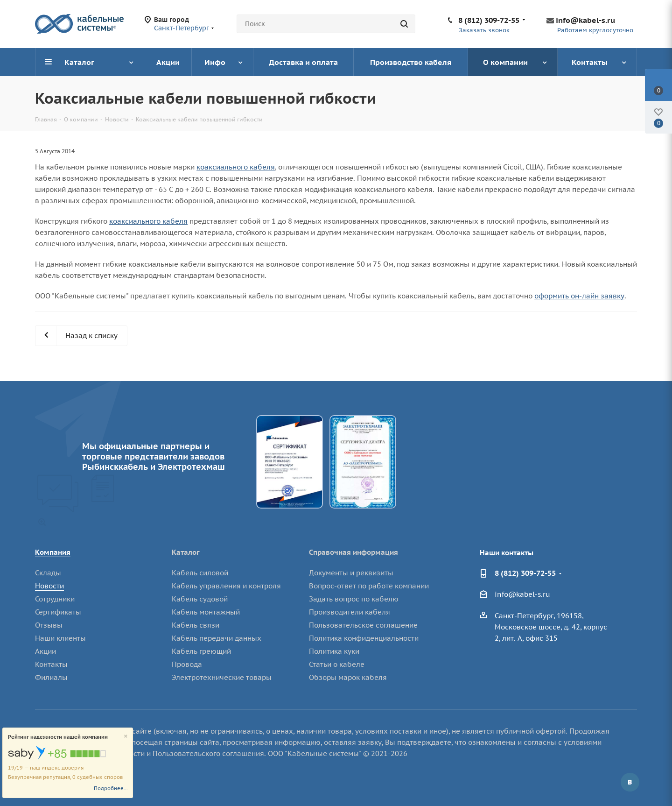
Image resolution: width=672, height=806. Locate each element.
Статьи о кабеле (337, 664)
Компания (53, 552)
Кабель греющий (201, 651)
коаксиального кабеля (236, 167)
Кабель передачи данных (217, 638)
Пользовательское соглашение (363, 625)
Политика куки (334, 651)
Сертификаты (58, 612)
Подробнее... (111, 788)
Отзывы (49, 625)
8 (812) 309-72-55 (489, 20)
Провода (187, 664)
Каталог (186, 552)
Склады (48, 573)
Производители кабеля (350, 612)
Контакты (51, 664)
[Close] (126, 737)
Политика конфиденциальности (364, 638)
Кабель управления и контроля (226, 586)
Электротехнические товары (222, 677)
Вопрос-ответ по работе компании (369, 586)
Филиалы (51, 677)
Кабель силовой (200, 573)
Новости (49, 586)
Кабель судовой (200, 599)
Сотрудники (55, 599)
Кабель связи (196, 625)
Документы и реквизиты (351, 573)
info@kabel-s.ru (585, 20)
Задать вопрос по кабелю (354, 599)
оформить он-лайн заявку (579, 296)
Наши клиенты (60, 638)
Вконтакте (630, 782)
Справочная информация (353, 552)
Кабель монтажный (206, 612)
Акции (45, 651)
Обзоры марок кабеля (348, 677)
